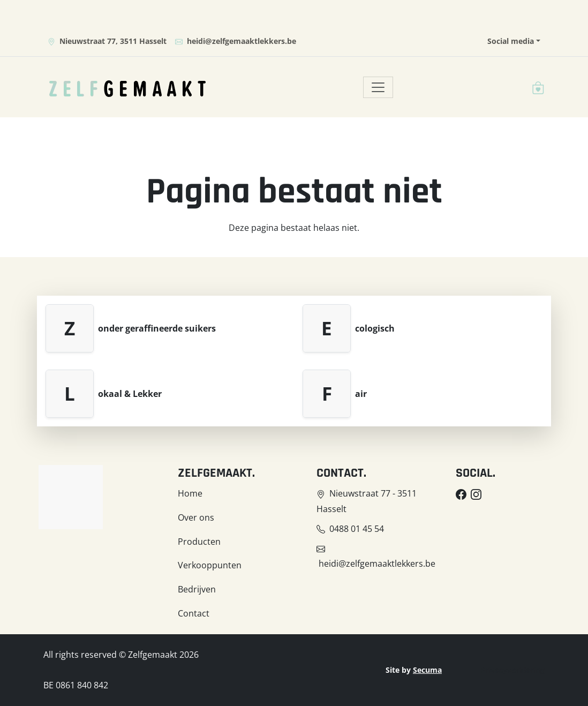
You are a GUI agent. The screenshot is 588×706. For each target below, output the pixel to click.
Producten (199, 542)
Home (190, 493)
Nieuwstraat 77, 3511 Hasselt (107, 41)
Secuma (427, 670)
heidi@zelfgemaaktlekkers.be (236, 41)
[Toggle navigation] (378, 87)
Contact (194, 613)
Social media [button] (511, 41)
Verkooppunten (210, 565)
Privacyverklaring (512, 670)
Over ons (196, 517)
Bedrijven (197, 589)
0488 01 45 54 (357, 529)
